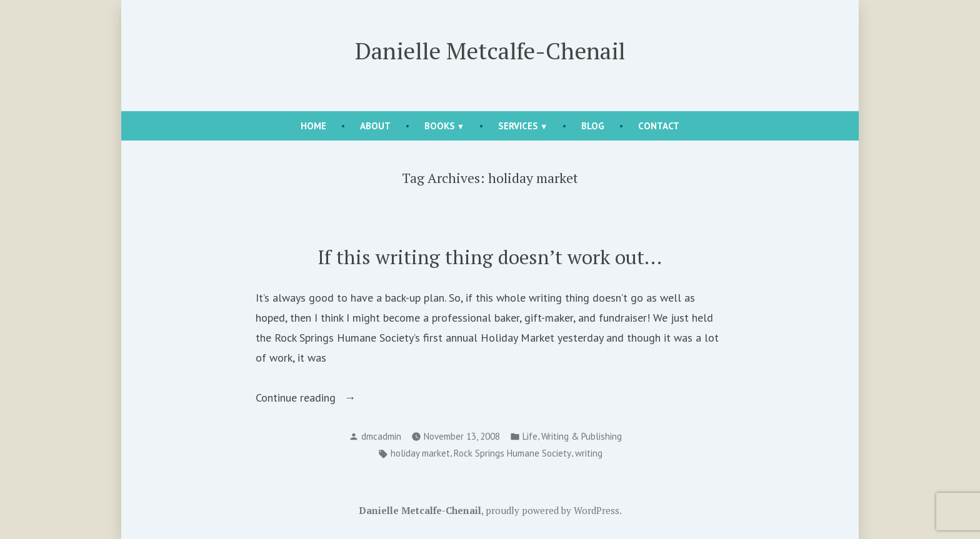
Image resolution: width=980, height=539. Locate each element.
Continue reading (314, 398)
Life (530, 436)
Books (440, 126)
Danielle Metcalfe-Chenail (490, 51)
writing (589, 453)
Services (518, 126)
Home (313, 126)
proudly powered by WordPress (552, 510)
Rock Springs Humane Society (512, 453)
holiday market (420, 453)
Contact (659, 126)
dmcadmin (381, 436)
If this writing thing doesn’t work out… (490, 257)
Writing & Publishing (582, 436)
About (375, 126)
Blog (593, 126)
